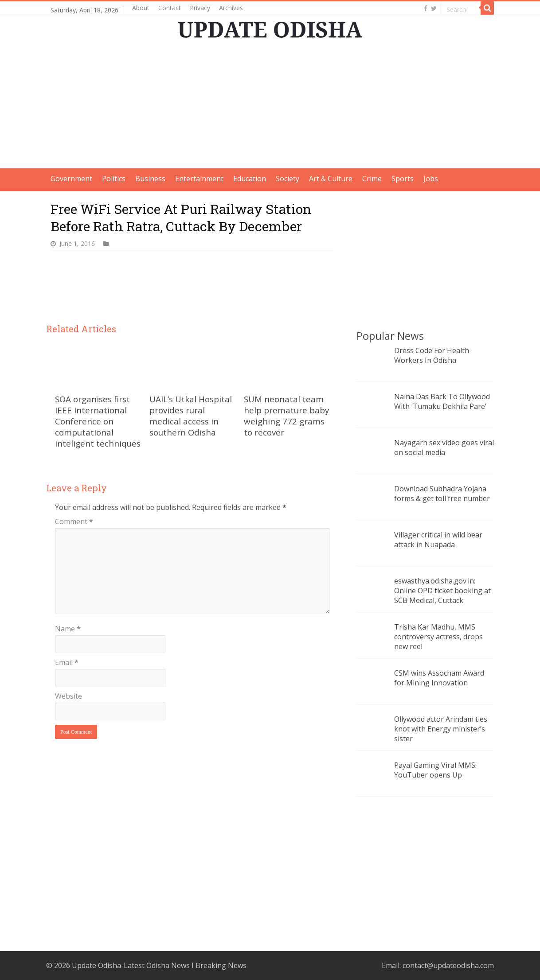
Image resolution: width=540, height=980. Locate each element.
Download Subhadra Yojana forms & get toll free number (442, 494)
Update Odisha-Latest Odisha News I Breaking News (159, 965)
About (141, 8)
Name (68, 629)
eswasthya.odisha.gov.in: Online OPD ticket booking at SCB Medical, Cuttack (442, 591)
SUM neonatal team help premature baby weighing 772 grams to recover (286, 416)
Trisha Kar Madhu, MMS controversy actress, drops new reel (438, 637)
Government (71, 179)
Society (288, 179)
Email (67, 662)
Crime (372, 179)
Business (150, 179)
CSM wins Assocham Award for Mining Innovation (439, 678)
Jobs (431, 179)
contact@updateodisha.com (448, 965)
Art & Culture (331, 179)
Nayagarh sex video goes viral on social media (444, 447)
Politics (114, 179)
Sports (403, 179)
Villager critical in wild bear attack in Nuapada (438, 540)
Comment (74, 521)
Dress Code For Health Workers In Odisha (432, 355)
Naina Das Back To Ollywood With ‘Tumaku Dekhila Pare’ (442, 401)
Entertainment (199, 179)
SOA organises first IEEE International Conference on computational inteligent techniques (98, 421)
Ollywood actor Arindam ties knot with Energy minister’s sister (441, 729)
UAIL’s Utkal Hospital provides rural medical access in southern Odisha (191, 416)
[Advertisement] (270, 106)
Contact (170, 8)
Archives (231, 8)
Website (68, 696)
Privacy (200, 8)
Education (250, 179)
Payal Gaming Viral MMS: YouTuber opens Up (435, 770)
